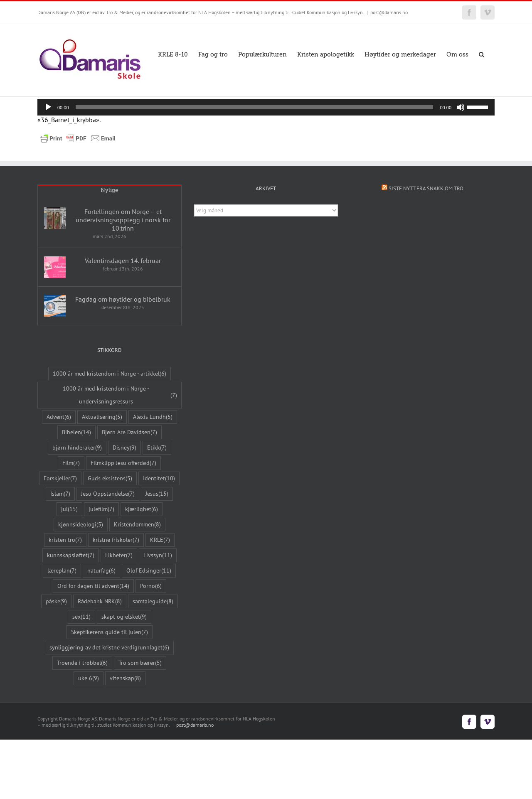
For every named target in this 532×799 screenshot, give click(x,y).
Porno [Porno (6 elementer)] (151, 586)
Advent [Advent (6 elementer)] (59, 417)
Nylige (109, 190)
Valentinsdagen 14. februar (123, 261)
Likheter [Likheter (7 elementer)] (119, 555)
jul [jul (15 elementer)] (69, 509)
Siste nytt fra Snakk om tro (426, 188)
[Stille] (461, 107)
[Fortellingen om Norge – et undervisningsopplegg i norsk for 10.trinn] (55, 218)
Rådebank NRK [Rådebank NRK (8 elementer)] (100, 601)
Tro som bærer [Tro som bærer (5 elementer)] (140, 663)
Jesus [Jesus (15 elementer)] (157, 494)
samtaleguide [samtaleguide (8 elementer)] (153, 601)
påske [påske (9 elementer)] (56, 601)
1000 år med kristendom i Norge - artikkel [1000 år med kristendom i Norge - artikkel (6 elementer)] (110, 374)
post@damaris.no (389, 12)
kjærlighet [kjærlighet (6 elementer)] (142, 509)
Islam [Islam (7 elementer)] (60, 494)
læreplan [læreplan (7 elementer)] (62, 571)
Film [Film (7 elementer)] (71, 463)
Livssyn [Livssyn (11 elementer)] (158, 555)
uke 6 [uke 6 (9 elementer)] (89, 678)
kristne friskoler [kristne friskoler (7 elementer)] (116, 540)
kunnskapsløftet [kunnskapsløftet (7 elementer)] (71, 555)
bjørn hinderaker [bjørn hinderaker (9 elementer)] (77, 448)
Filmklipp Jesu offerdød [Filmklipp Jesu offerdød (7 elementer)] (123, 463)
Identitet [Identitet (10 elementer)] (159, 478)
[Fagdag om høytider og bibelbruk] (55, 306)
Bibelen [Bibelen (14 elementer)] (76, 432)
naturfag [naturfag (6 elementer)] (101, 571)
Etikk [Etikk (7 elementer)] (157, 448)
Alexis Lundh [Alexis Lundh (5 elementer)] (153, 417)
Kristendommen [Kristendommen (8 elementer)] (137, 525)
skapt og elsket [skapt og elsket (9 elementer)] (124, 617)
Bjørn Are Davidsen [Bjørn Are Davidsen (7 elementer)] (129, 432)
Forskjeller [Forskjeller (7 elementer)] (60, 478)
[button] (482, 54)
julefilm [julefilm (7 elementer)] (101, 509)
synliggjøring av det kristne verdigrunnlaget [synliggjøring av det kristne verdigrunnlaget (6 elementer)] (109, 648)
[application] (266, 107)
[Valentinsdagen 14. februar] (55, 267)
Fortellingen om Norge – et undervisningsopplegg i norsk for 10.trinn (123, 220)
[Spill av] (48, 107)
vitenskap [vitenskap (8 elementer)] (125, 678)
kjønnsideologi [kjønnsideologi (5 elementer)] (81, 525)
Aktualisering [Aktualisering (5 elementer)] (102, 417)
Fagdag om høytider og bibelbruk (123, 299)
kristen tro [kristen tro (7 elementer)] (65, 540)
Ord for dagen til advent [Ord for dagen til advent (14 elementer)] (93, 586)
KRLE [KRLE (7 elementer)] (160, 540)
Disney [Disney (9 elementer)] (124, 448)
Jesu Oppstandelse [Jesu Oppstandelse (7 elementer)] (108, 494)
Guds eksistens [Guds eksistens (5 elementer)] (110, 478)
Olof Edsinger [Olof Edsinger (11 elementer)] (149, 571)
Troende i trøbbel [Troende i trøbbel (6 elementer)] (82, 663)
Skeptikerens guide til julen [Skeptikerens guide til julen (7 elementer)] (110, 632)
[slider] (255, 107)
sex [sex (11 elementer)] (81, 617)
